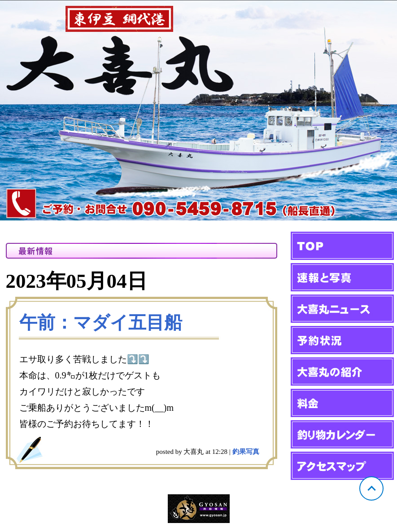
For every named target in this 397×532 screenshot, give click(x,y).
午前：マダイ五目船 (101, 323)
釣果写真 (246, 452)
